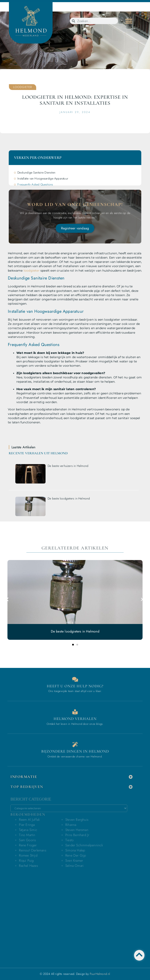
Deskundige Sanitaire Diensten (36, 172)
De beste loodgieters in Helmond (69, 498)
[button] (129, 21)
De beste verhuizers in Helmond (68, 466)
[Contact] (75, 679)
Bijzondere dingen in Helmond (75, 751)
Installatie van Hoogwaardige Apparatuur (43, 178)
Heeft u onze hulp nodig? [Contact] (75, 686)
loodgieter (32, 271)
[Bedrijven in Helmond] (75, 712)
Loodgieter (23, 87)
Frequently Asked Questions (35, 184)
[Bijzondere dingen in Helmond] (75, 745)
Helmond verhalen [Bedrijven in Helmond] (75, 719)
